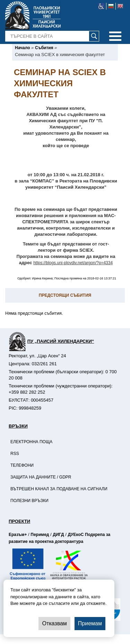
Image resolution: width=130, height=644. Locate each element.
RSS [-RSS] (15, 454)
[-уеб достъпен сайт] (101, 6)
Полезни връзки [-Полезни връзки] (29, 501)
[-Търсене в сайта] (52, 36)
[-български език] (111, 6)
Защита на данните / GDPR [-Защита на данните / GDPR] (41, 477)
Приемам (90, 623)
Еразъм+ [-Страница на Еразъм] (18, 535)
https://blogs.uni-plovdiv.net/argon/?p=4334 (73, 263)
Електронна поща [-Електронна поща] (31, 442)
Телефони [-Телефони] (22, 465)
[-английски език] (120, 6)
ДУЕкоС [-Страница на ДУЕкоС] (76, 535)
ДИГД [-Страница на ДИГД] (58, 535)
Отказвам (54, 623)
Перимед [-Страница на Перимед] (40, 535)
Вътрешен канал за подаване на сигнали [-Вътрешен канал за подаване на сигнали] (59, 489)
